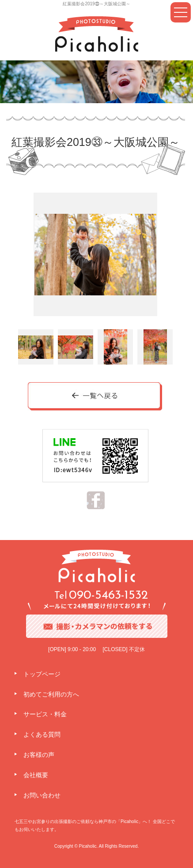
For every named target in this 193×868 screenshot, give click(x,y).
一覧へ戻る (95, 397)
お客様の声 (39, 755)
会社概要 (36, 775)
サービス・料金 (45, 714)
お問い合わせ (42, 795)
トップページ (42, 674)
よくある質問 (42, 734)
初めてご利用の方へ (51, 694)
